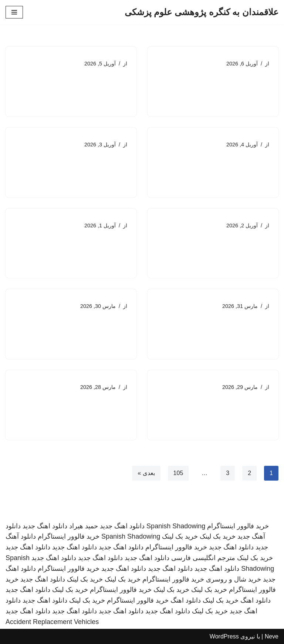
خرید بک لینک (218, 536)
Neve (272, 636)
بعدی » (146, 473)
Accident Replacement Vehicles (52, 622)
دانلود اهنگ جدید (122, 526)
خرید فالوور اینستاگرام (238, 526)
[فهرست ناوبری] (14, 12)
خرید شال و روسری (234, 579)
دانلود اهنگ (256, 600)
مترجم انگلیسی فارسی (203, 558)
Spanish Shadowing (176, 526)
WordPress (224, 636)
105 (178, 473)
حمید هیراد (84, 526)
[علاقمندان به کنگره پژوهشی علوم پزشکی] (202, 12)
